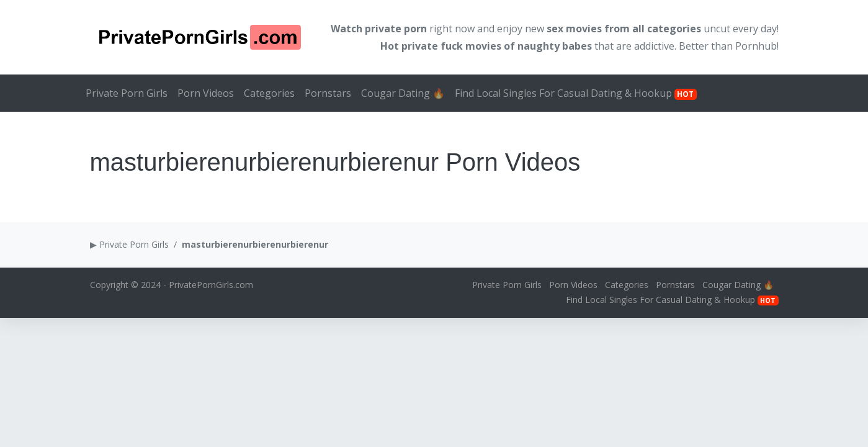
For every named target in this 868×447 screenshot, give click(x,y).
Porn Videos (206, 93)
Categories (269, 93)
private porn (396, 29)
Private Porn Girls (127, 93)
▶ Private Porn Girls (129, 244)
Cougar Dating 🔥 (403, 93)
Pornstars (328, 93)
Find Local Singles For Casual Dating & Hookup (576, 93)
